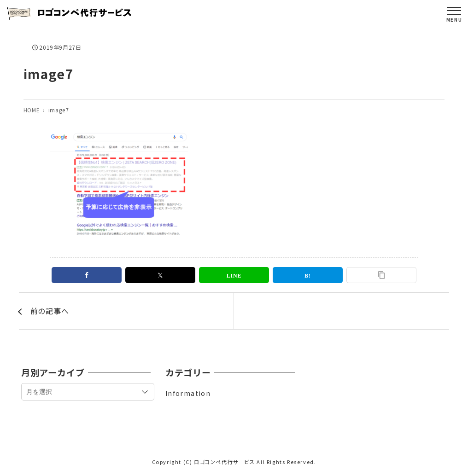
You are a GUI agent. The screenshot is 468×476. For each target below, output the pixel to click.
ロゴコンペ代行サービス (225, 462)
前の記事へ (50, 311)
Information (188, 393)
